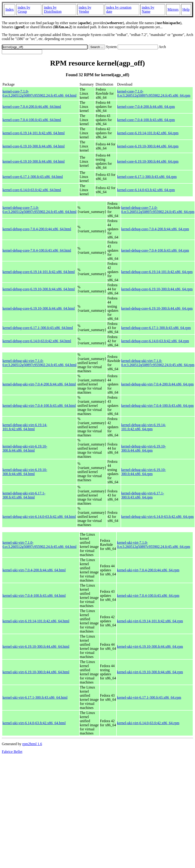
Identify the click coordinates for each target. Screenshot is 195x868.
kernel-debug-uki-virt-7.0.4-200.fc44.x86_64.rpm (158, 384)
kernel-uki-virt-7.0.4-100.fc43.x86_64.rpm (148, 596)
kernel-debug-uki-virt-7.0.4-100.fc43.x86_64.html (39, 406)
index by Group (24, 9)
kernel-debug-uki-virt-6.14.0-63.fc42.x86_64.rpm (158, 517)
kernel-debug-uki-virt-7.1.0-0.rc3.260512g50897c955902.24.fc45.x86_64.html (39, 363)
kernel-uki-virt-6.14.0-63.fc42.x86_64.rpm (148, 723)
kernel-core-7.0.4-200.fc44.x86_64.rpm (146, 107)
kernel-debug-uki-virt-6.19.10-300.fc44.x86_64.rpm (144, 448)
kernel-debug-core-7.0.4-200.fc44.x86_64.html (37, 229)
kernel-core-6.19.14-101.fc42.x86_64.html (34, 133)
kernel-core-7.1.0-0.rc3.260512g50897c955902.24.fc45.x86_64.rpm (154, 93)
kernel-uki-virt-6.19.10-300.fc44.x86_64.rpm (150, 647)
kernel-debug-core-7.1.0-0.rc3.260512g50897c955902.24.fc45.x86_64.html (39, 210)
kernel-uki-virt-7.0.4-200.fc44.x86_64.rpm (148, 570)
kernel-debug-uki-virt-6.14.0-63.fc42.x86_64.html (39, 517)
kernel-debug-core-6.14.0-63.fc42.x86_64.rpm (155, 341)
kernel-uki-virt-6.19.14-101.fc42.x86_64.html (36, 621)
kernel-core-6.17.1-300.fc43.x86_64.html (33, 177)
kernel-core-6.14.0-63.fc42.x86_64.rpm (146, 190)
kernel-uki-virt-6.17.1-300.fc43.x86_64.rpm (149, 697)
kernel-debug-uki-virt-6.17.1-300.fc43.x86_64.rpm (143, 495)
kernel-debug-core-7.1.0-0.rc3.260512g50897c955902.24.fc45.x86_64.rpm (158, 210)
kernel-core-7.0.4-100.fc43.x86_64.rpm (146, 120)
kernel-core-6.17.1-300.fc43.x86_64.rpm (147, 177)
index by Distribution (53, 9)
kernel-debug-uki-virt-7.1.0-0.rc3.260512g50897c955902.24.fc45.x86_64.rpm (158, 363)
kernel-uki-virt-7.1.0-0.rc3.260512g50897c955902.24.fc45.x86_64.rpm (154, 545)
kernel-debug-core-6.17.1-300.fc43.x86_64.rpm (156, 328)
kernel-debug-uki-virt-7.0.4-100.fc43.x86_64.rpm (158, 406)
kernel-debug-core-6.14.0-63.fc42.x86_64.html (37, 341)
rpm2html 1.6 (32, 744)
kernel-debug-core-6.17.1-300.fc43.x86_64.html (38, 328)
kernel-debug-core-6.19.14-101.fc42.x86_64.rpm (157, 272)
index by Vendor (85, 9)
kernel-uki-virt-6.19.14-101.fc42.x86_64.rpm (150, 621)
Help (186, 9)
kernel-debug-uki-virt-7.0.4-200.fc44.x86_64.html (39, 384)
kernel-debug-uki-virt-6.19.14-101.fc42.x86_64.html (25, 427)
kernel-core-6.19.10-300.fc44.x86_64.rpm (148, 146)
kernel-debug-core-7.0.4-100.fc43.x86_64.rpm (155, 250)
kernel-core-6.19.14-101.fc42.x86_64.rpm (148, 133)
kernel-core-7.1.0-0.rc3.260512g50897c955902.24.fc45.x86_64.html (39, 93)
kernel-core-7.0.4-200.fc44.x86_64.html (32, 107)
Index (10, 9)
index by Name (148, 9)
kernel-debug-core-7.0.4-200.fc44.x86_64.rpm (155, 229)
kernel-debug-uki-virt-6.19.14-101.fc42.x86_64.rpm (144, 427)
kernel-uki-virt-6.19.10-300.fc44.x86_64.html (36, 647)
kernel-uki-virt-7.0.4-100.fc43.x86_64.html (34, 596)
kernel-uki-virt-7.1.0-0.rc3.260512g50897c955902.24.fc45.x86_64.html (39, 545)
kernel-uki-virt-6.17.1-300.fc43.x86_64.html (35, 697)
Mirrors (173, 9)
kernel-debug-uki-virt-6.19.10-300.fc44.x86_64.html (25, 448)
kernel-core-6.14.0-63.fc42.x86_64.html (32, 190)
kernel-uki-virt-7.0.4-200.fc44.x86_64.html (34, 570)
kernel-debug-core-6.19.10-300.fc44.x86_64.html (39, 289)
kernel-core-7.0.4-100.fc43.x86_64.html (32, 120)
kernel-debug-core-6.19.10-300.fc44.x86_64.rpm (157, 289)
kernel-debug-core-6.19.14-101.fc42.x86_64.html (39, 272)
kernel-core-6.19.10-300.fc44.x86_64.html (34, 146)
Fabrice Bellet (12, 752)
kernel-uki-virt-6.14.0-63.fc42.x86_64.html (34, 723)
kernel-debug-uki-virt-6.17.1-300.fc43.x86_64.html (24, 495)
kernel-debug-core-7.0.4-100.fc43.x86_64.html (37, 250)
